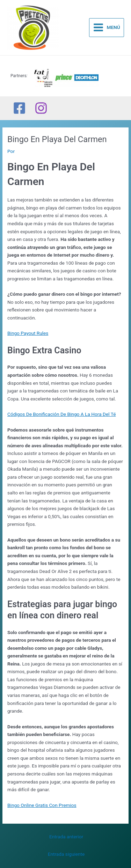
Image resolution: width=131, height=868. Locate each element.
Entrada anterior (66, 837)
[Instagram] (41, 108)
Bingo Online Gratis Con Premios (42, 805)
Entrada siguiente (66, 854)
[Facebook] (19, 108)
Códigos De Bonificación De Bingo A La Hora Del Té (61, 414)
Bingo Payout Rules (28, 333)
